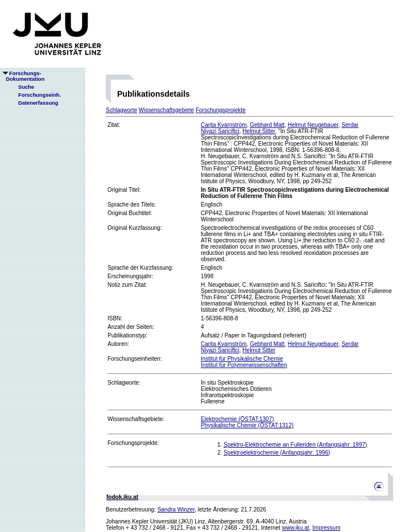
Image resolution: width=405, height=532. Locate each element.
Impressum (326, 528)
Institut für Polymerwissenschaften (244, 365)
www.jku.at (296, 528)
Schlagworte (121, 110)
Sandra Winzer (176, 510)
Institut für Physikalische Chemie (242, 359)
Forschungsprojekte (221, 110)
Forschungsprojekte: (133, 443)
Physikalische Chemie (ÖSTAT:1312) (247, 425)
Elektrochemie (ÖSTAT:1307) (237, 419)
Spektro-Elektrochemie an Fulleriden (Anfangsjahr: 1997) (295, 445)
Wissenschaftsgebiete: (136, 419)
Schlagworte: (124, 383)
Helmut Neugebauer (313, 125)
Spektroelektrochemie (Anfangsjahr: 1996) (277, 453)
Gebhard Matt (267, 125)
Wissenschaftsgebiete (166, 110)
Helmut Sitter (259, 131)
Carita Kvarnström (224, 125)
